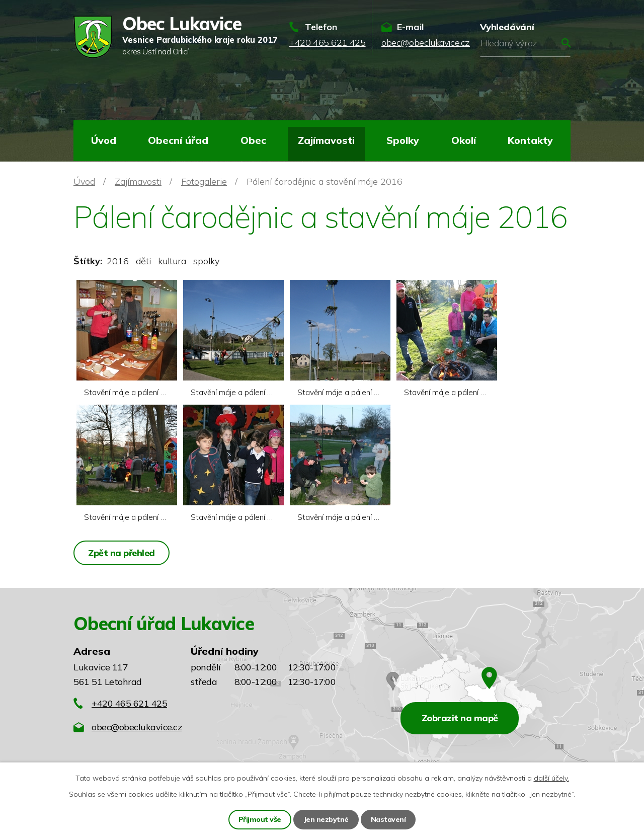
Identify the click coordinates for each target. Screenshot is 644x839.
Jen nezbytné (326, 819)
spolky (206, 261)
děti (143, 261)
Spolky (403, 140)
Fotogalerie (204, 181)
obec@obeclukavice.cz (137, 727)
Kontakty (530, 140)
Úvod (104, 140)
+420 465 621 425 (129, 703)
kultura (172, 261)
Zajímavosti (326, 140)
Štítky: (88, 261)
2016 (118, 261)
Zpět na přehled (122, 553)
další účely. (551, 778)
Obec (253, 140)
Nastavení (388, 819)
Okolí (464, 140)
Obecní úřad (178, 140)
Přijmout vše (260, 819)
